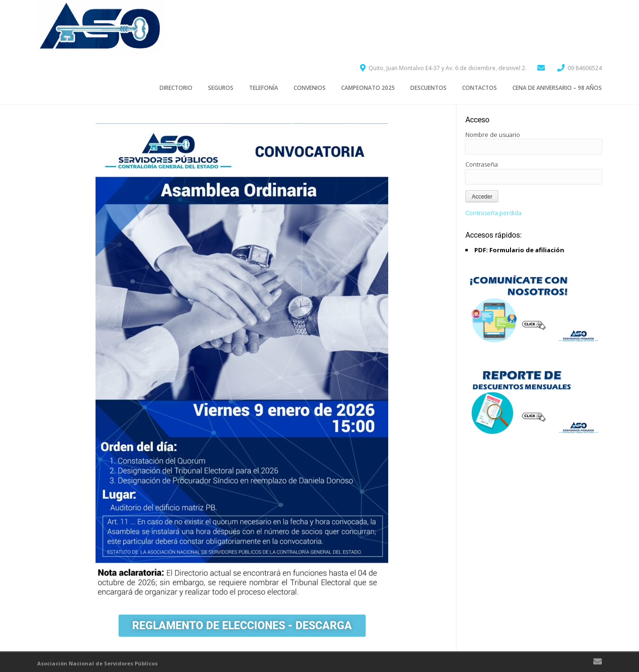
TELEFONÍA (264, 88)
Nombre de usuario (493, 135)
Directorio (176, 88)
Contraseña (482, 164)
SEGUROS (221, 88)
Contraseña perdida (493, 213)
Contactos (479, 88)
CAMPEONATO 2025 (368, 88)
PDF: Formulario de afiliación (519, 250)
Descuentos (428, 88)
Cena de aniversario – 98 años (557, 88)
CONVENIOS (310, 88)
